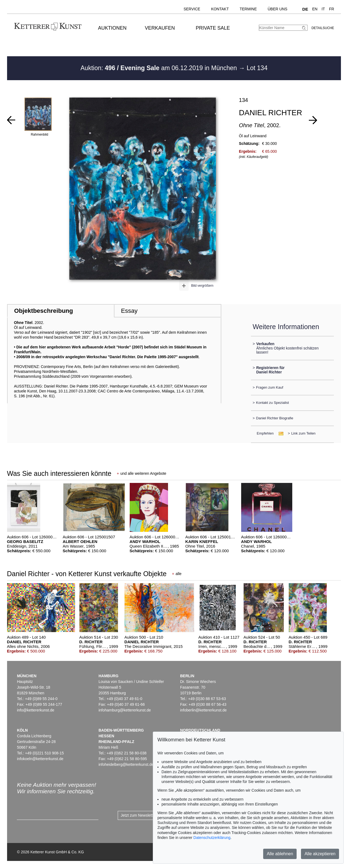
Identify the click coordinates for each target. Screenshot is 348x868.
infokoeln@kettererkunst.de (40, 759)
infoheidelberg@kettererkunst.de (126, 764)
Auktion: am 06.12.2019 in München (160, 68)
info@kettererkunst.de (35, 710)
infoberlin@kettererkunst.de (203, 710)
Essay (129, 311)
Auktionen (112, 28)
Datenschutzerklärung (212, 838)
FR (332, 9)
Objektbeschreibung (43, 311)
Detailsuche (323, 28)
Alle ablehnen (280, 854)
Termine (248, 9)
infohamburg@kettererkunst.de (125, 710)
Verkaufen (160, 28)
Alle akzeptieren (320, 854)
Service (192, 9)
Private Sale (213, 28)
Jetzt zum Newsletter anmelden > (149, 815)
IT (323, 9)
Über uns (277, 9)
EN (315, 9)
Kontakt (220, 9)
